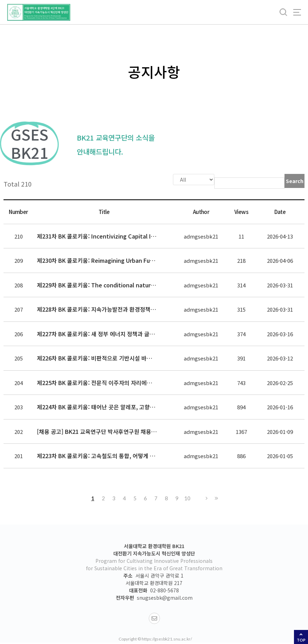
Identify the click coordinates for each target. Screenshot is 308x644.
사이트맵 (297, 12)
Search (295, 181)
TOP (301, 640)
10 (187, 497)
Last (215, 497)
